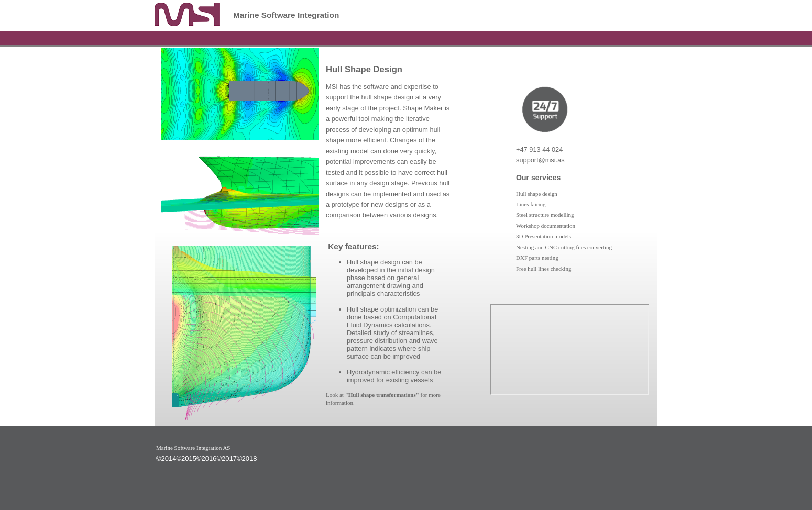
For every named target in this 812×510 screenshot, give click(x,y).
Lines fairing (531, 204)
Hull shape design (537, 194)
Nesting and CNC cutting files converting (564, 247)
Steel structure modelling (545, 215)
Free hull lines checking (544, 269)
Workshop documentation (546, 226)
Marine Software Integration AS (193, 448)
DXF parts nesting (537, 258)
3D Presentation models (544, 236)
